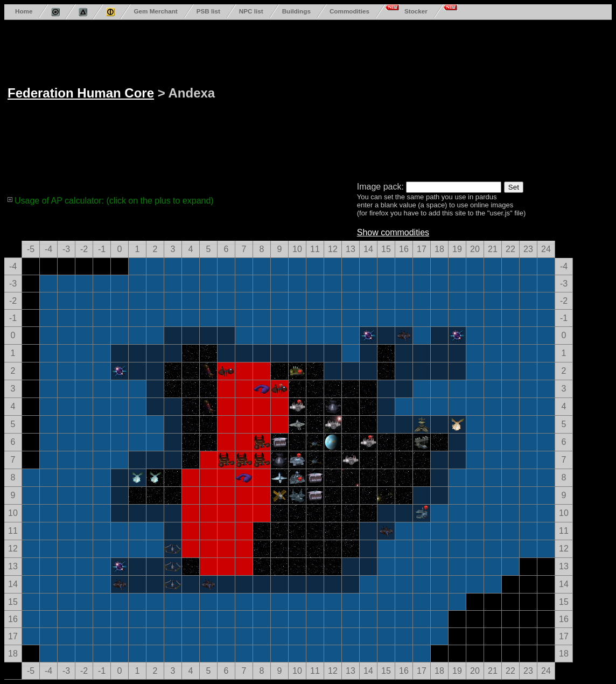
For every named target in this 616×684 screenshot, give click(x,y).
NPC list (251, 11)
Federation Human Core (81, 93)
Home (24, 11)
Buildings (296, 11)
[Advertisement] (397, 99)
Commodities (349, 11)
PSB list (208, 11)
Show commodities (393, 232)
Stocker (416, 11)
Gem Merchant (155, 11)
